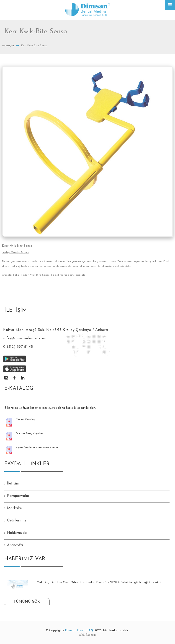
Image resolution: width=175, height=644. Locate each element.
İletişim (13, 484)
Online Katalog (26, 420)
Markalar (15, 508)
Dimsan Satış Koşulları (30, 434)
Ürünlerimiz (17, 521)
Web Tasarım (88, 635)
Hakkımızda (17, 533)
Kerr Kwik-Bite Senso (17, 246)
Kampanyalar (18, 496)
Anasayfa (8, 46)
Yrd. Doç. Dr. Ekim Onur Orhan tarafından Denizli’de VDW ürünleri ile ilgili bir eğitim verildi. (99, 582)
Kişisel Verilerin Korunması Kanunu (38, 448)
